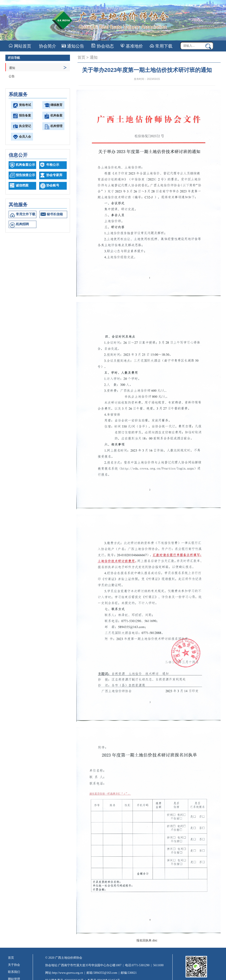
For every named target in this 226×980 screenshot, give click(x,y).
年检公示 (53, 165)
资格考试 (25, 105)
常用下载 (161, 46)
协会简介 (47, 46)
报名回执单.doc (147, 940)
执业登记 (25, 126)
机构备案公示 (25, 165)
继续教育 (56, 105)
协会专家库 (54, 175)
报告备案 (25, 116)
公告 (12, 76)
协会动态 (103, 46)
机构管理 (56, 126)
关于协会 (14, 965)
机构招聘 (22, 224)
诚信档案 (22, 185)
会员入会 (25, 137)
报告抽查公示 (25, 175)
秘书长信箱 (55, 214)
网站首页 (20, 46)
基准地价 (132, 46)
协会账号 (53, 185)
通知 (38, 67)
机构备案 (56, 116)
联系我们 (14, 972)
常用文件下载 (26, 214)
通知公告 (73, 46)
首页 (81, 57)
